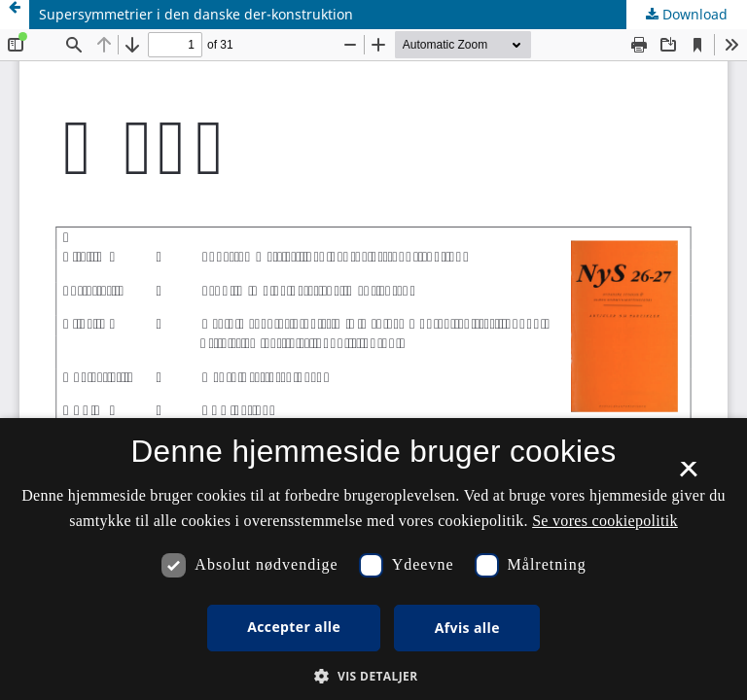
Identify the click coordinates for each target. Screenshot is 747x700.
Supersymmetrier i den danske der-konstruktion (196, 14)
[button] (373, 676)
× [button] (688, 475)
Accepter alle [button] (294, 627)
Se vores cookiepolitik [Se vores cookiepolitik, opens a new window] (605, 521)
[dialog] (373, 559)
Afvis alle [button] (467, 628)
